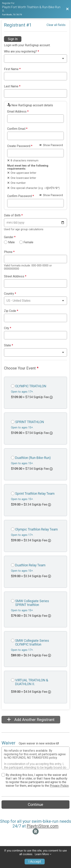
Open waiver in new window (39, 743)
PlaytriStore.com (43, 826)
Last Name (12, 86)
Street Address (15, 276)
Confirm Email (17, 129)
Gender (10, 237)
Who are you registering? (21, 52)
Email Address (18, 112)
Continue (35, 805)
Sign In (13, 39)
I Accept (35, 862)
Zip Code (11, 311)
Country (10, 294)
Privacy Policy (59, 786)
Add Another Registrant (31, 720)
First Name (12, 69)
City (8, 328)
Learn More (42, 854)
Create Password (20, 146)
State (9, 345)
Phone (9, 252)
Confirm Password (21, 196)
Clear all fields (56, 25)
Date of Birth (13, 215)
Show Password (51, 145)
